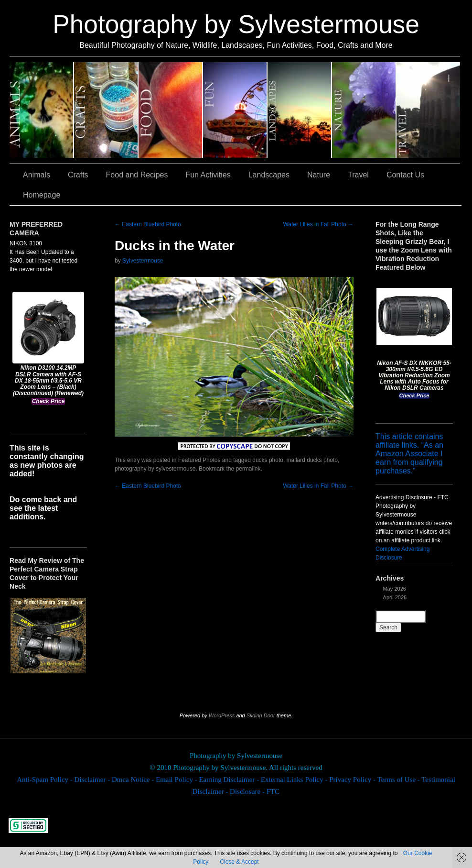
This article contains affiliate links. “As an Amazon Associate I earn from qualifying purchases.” (409, 454)
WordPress (222, 715)
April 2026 (395, 597)
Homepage (42, 195)
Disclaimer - (93, 780)
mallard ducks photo (312, 460)
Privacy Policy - (353, 780)
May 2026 (395, 589)
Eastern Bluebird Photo (148, 224)
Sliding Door (261, 715)
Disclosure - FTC (255, 791)
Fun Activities (235, 110)
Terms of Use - (399, 780)
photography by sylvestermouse (155, 469)
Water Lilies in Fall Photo (318, 224)
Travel (428, 110)
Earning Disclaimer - (230, 780)
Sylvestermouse (143, 261)
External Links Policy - (295, 780)
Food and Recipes (171, 110)
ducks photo (268, 460)
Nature (364, 110)
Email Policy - (177, 780)
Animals (42, 110)
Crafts (106, 110)
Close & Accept (239, 862)
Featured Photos (199, 460)
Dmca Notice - (134, 780)
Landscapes (300, 110)
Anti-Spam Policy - (45, 780)
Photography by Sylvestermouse (236, 24)
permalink (248, 469)
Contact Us (405, 175)
